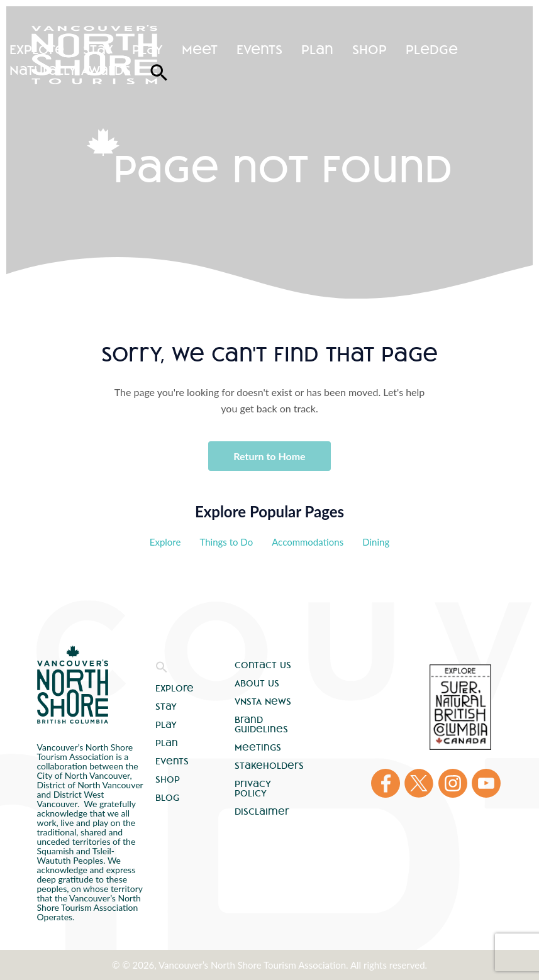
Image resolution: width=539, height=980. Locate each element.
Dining (376, 542)
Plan (317, 49)
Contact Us (263, 665)
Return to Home (269, 456)
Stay (98, 49)
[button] (162, 670)
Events (259, 49)
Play (147, 49)
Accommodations (308, 542)
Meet (200, 49)
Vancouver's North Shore (73, 685)
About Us (257, 683)
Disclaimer (262, 812)
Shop (370, 49)
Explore (37, 49)
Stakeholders (269, 766)
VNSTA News (263, 702)
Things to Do (226, 542)
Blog (167, 798)
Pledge (432, 49)
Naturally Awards (70, 70)
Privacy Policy (253, 789)
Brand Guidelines (261, 724)
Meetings (258, 747)
